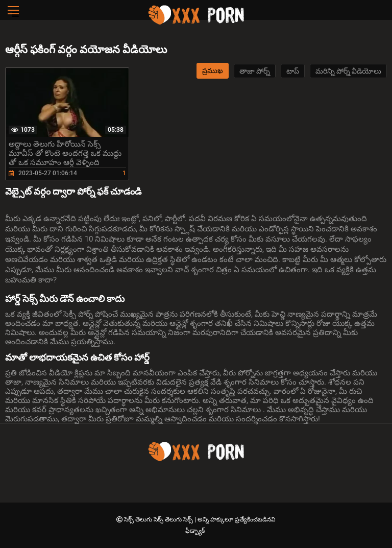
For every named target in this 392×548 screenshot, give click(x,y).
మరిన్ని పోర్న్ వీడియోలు (348, 71)
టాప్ (293, 71)
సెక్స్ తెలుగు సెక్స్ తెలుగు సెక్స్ (159, 519)
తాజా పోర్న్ (255, 71)
